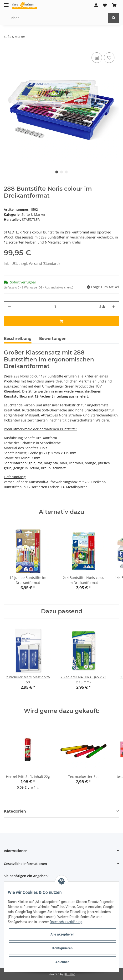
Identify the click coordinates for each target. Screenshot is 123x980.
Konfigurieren (62, 948)
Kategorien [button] (15, 811)
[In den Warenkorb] (61, 321)
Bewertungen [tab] (53, 339)
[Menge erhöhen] (114, 307)
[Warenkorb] (114, 5)
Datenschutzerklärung (66, 922)
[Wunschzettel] (105, 5)
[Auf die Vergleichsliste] (97, 58)
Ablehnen (62, 962)
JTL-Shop (70, 974)
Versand (36, 263)
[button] (96, 5)
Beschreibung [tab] (18, 339)
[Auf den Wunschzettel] (109, 58)
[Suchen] (56, 18)
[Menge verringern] (9, 307)
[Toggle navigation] (6, 3)
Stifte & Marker (33, 214)
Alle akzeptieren (62, 934)
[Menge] (55, 307)
